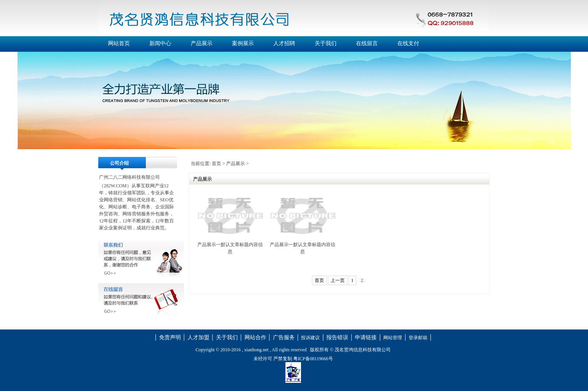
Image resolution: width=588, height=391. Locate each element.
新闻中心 (160, 43)
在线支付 (408, 43)
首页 (216, 164)
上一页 (338, 280)
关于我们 (326, 43)
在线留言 (367, 43)
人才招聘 (284, 43)
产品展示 (202, 43)
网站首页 (119, 43)
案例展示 (243, 43)
